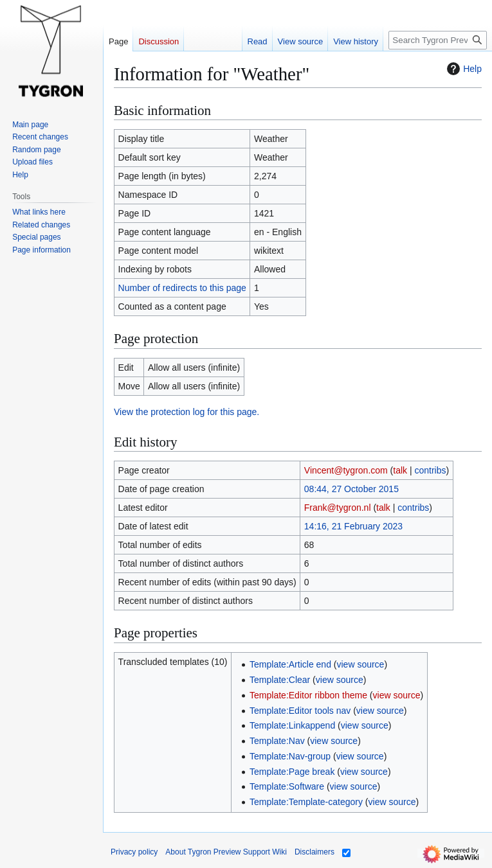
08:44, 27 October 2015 (351, 489)
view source (360, 664)
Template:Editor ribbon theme (308, 695)
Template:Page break (292, 772)
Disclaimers (314, 852)
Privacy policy (134, 852)
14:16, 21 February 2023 (353, 526)
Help (463, 69)
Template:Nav (277, 741)
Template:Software (287, 786)
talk (400, 470)
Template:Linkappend (292, 725)
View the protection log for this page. (187, 412)
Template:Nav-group (290, 756)
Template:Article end (290, 664)
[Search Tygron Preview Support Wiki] (438, 40)
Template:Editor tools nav (300, 711)
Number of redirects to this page (182, 288)
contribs (431, 470)
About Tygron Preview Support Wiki (226, 852)
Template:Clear (280, 680)
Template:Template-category (306, 802)
